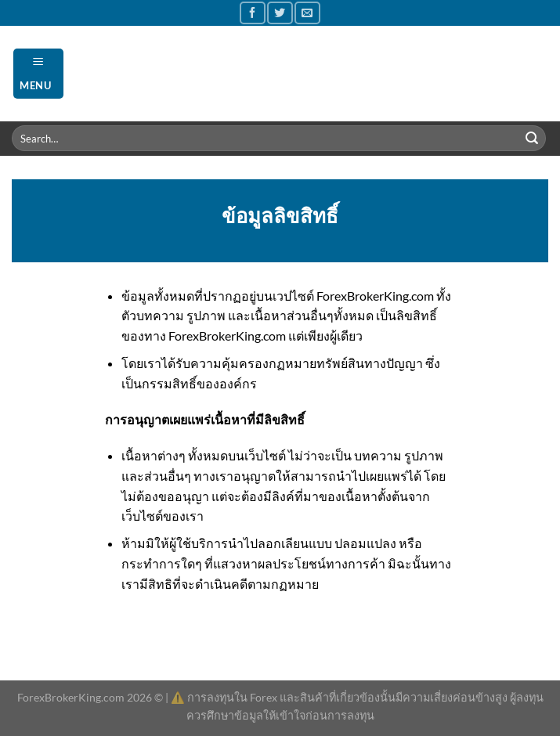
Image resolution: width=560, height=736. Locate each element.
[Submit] (532, 139)
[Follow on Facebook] (252, 13)
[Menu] (38, 73)
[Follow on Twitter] (280, 13)
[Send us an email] (307, 13)
